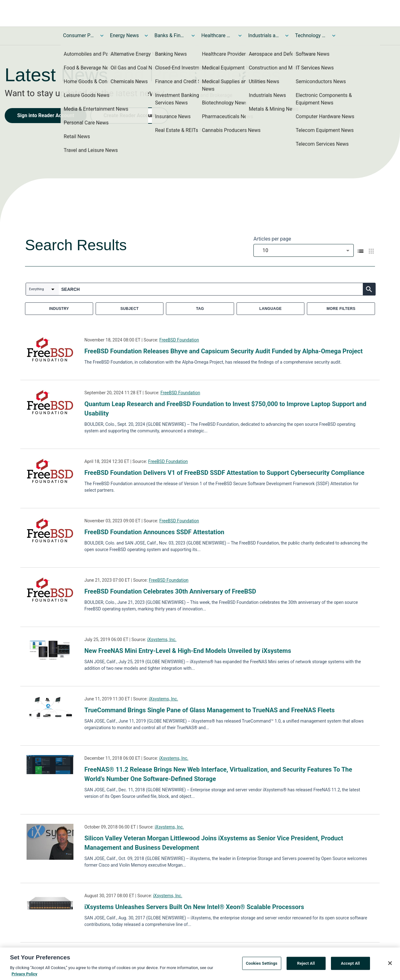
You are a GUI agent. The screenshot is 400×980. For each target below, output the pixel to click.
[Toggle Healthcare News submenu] (240, 36)
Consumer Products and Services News (79, 35)
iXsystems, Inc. (162, 639)
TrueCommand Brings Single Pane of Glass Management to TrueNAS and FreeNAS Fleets (210, 710)
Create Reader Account (129, 115)
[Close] (390, 965)
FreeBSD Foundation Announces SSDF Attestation (154, 532)
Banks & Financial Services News (170, 35)
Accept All (350, 965)
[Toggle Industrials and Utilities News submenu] (287, 36)
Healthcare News (217, 35)
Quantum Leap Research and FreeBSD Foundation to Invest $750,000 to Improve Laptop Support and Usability (225, 409)
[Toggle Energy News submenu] (146, 36)
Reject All (306, 965)
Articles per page (272, 239)
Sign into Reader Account (46, 115)
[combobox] (304, 250)
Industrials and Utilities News (264, 35)
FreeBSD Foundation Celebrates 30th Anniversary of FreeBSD (170, 591)
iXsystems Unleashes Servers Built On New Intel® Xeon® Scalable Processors (194, 907)
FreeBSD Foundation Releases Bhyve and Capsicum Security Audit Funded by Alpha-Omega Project (223, 351)
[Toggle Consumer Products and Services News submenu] (102, 36)
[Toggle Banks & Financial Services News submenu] (193, 36)
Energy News (124, 35)
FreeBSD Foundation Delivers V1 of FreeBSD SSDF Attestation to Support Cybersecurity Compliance (224, 473)
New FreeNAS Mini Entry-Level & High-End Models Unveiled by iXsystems (188, 651)
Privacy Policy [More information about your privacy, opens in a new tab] (24, 976)
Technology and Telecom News (311, 35)
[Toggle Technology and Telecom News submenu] (334, 36)
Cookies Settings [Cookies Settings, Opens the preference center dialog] (262, 965)
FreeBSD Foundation (179, 340)
